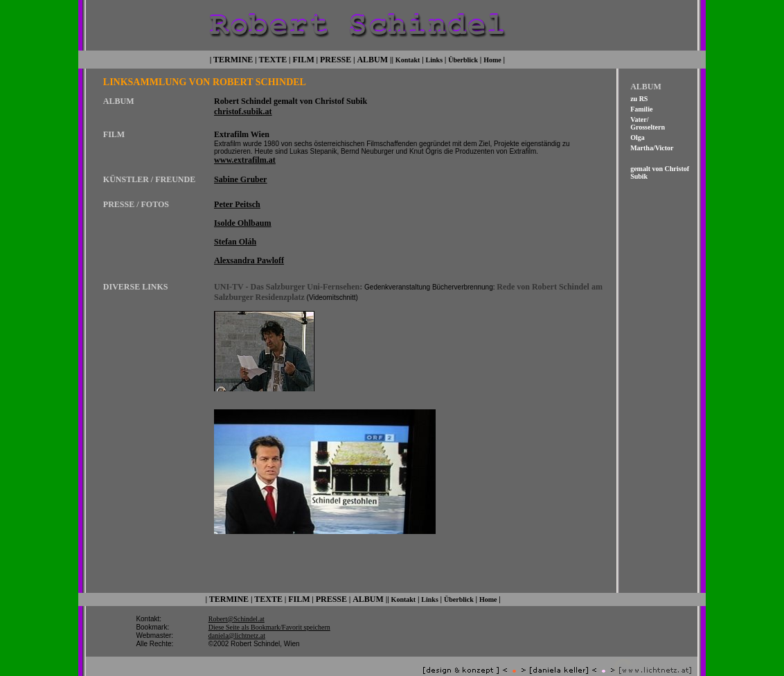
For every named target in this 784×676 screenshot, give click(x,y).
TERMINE (233, 58)
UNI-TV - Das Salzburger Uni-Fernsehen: (288, 281)
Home (492, 59)
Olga (638, 136)
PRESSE (336, 58)
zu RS (639, 97)
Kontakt (408, 59)
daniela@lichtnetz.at (237, 623)
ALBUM (372, 58)
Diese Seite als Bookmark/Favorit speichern (269, 615)
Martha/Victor (652, 146)
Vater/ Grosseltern (648, 122)
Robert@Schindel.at (237, 606)
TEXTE (273, 58)
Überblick (463, 59)
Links (434, 59)
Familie (641, 108)
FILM (303, 58)
